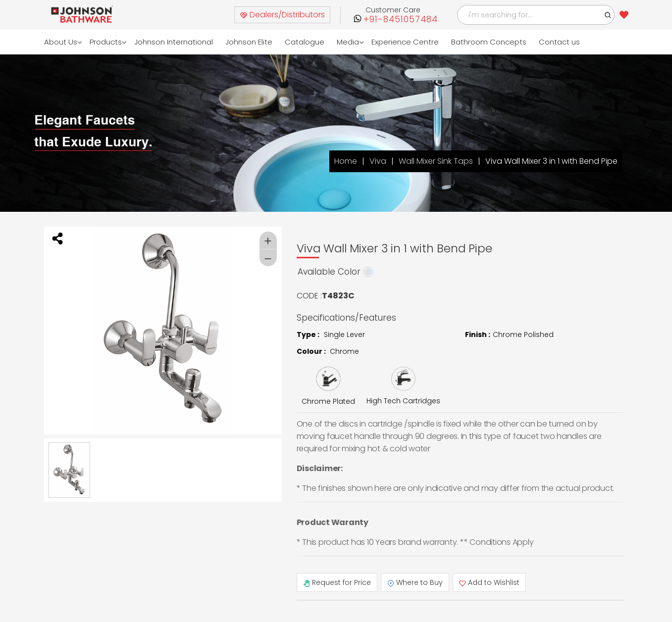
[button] (608, 15)
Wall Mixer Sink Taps (436, 161)
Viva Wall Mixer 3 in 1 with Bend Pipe (551, 161)
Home (346, 161)
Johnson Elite (249, 42)
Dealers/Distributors (282, 15)
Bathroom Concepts (489, 42)
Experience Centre (406, 42)
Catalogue (305, 42)
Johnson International (174, 42)
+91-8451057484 (401, 20)
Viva (378, 161)
